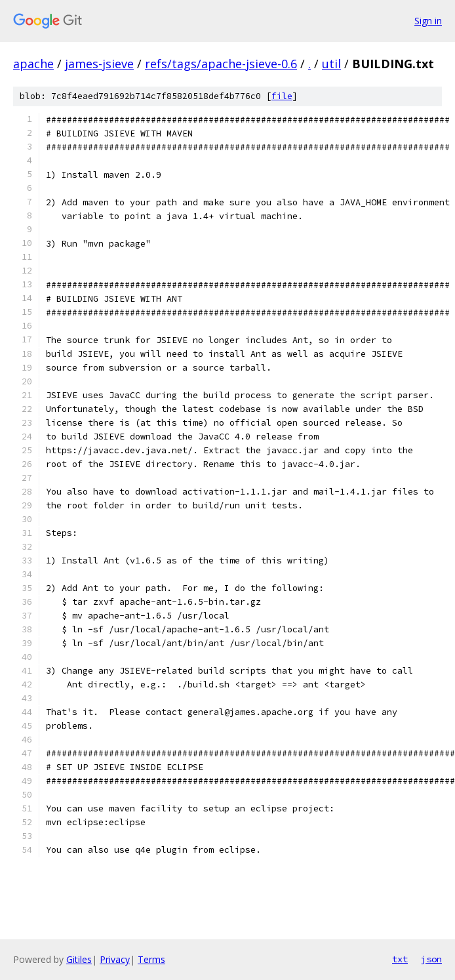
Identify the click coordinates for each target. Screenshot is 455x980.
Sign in (428, 21)
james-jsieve (99, 64)
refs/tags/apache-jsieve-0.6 (221, 64)
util (331, 64)
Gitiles (79, 959)
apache (33, 64)
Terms (151, 959)
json (431, 959)
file (282, 96)
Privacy (115, 959)
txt (400, 959)
